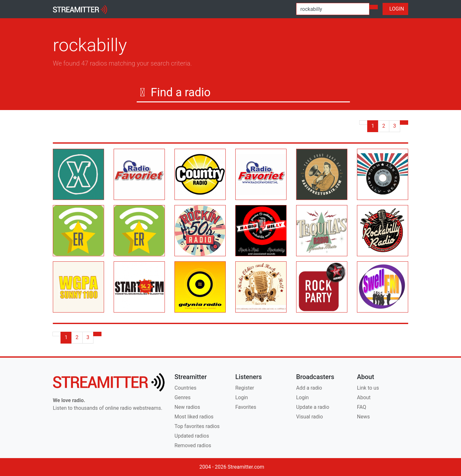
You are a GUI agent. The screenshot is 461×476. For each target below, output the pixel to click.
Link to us (368, 388)
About (364, 397)
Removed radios (193, 445)
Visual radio (310, 417)
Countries (185, 388)
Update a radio (313, 407)
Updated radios (192, 436)
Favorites (246, 407)
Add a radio (309, 388)
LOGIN (395, 9)
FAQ (362, 407)
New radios (187, 407)
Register (245, 388)
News (363, 417)
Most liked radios (194, 417)
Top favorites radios (197, 426)
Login (242, 397)
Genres (182, 397)
